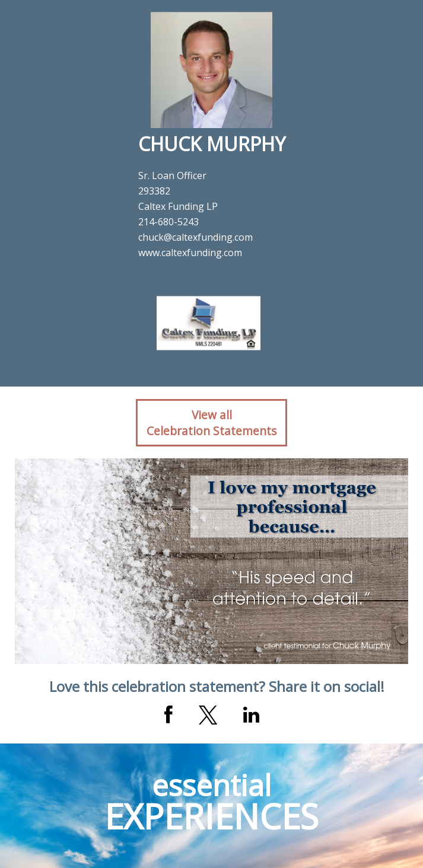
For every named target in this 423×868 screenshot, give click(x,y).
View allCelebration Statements (211, 423)
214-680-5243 (168, 222)
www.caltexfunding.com (190, 253)
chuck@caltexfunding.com (195, 237)
